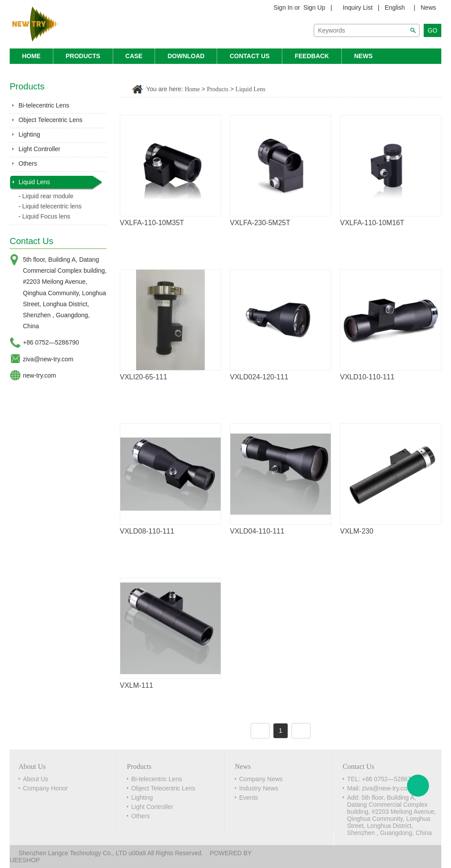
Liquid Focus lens (46, 216)
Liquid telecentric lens (52, 206)
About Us (36, 779)
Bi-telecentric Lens (44, 105)
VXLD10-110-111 (367, 377)
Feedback (312, 56)
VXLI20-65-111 (144, 377)
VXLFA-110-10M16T (372, 223)
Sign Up (314, 7)
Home (31, 56)
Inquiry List (358, 7)
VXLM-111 (137, 685)
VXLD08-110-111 (147, 531)
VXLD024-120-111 (259, 377)
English (395, 7)
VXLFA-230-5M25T (260, 223)
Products (83, 56)
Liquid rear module (48, 196)
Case (134, 56)
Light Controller (39, 149)
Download (186, 56)
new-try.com (39, 375)
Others (28, 163)
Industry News (259, 788)
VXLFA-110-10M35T (152, 223)
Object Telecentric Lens (50, 120)
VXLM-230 (357, 531)
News (428, 7)
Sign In (283, 7)
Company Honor (45, 788)
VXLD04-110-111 (257, 531)
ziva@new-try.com (48, 359)
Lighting (29, 134)
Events (249, 798)
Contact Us (250, 56)
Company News (261, 779)
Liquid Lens (34, 182)
